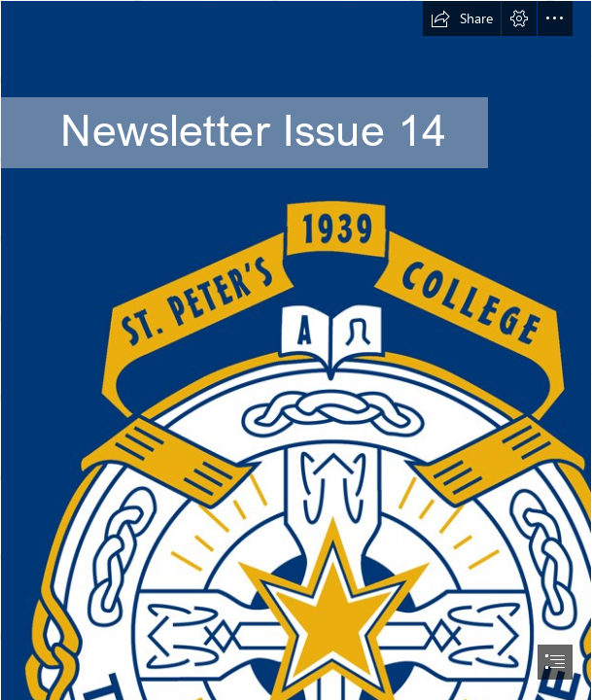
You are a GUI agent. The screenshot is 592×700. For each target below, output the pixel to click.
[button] (462, 18)
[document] (296, 350)
